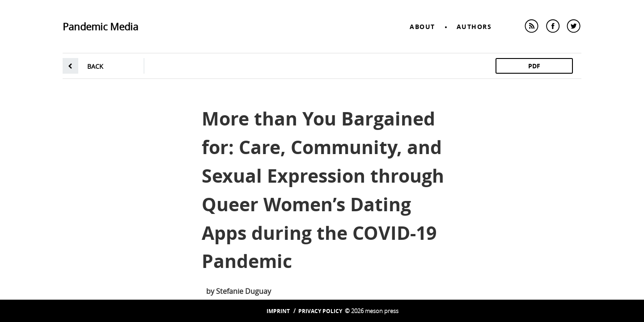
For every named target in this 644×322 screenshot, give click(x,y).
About (422, 27)
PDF (534, 66)
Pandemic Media (100, 27)
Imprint (278, 311)
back (95, 66)
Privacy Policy (320, 311)
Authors (474, 27)
